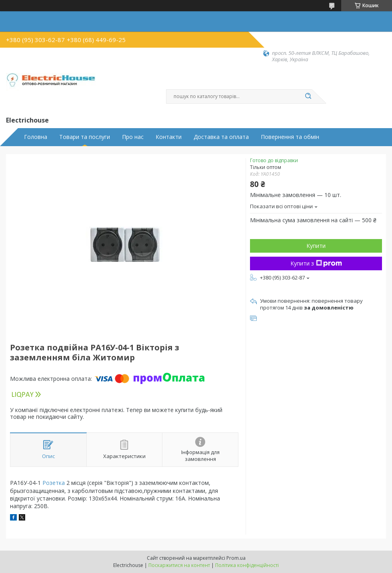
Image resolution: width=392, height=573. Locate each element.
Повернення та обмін (290, 137)
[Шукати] (308, 97)
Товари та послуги (85, 137)
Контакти (169, 137)
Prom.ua (236, 558)
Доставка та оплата (221, 137)
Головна (36, 137)
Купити (316, 246)
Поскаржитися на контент (179, 565)
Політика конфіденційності (247, 565)
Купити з (316, 263)
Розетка (54, 483)
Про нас (133, 137)
